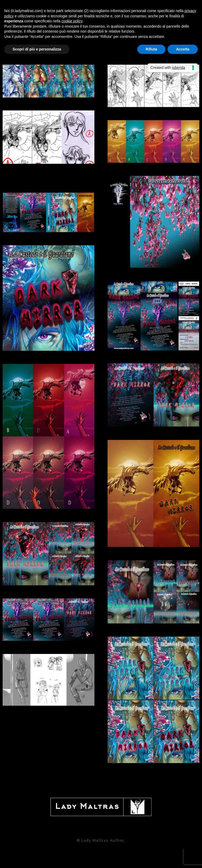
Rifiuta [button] (151, 49)
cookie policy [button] (72, 21)
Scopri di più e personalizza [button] (37, 49)
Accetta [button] (183, 49)
